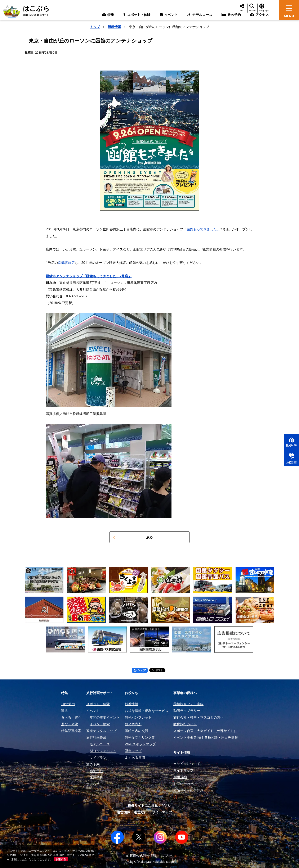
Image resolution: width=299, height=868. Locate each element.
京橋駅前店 (66, 263)
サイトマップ (162, 812)
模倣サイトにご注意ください (149, 805)
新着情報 (114, 27)
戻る (133, 537)
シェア (140, 670)
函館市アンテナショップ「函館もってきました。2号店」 (89, 276)
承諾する (61, 859)
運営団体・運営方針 (132, 812)
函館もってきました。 (203, 229)
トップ (95, 27)
